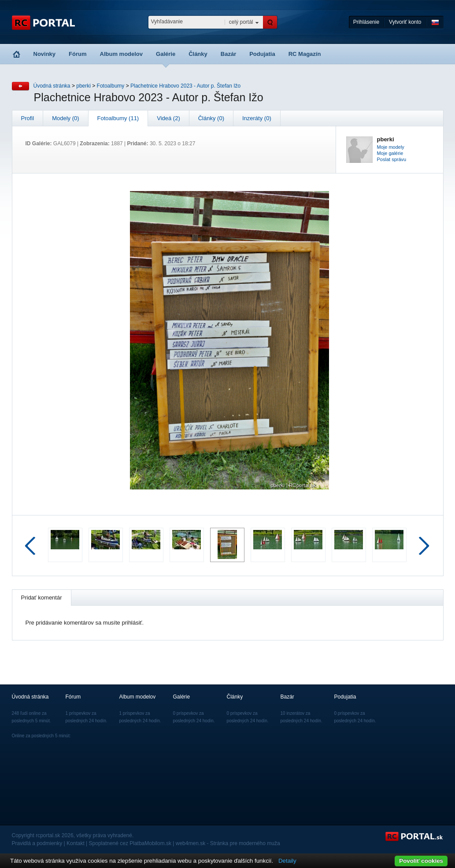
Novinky (45, 54)
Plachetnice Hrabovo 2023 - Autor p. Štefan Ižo (185, 86)
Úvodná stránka (52, 86)
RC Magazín (305, 54)
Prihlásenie (366, 22)
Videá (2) (168, 118)
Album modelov (122, 54)
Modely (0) (65, 118)
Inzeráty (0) (257, 118)
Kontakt (76, 843)
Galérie (166, 54)
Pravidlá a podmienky (37, 843)
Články (198, 54)
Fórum (78, 54)
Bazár (228, 54)
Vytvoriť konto (405, 22)
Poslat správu (392, 159)
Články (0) (211, 118)
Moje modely (391, 147)
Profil (28, 118)
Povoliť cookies (421, 861)
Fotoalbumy (111, 86)
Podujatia (262, 54)
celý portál (241, 22)
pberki (83, 86)
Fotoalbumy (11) (118, 118)
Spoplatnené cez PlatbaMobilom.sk (130, 843)
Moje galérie (390, 153)
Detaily (287, 861)
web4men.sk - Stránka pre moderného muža (228, 843)
